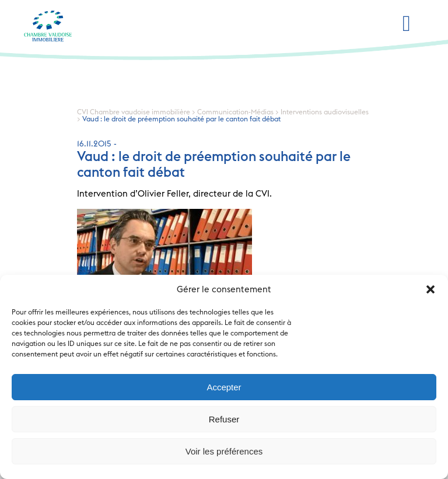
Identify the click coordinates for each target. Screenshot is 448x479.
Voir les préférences (224, 451)
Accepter (224, 387)
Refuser (224, 419)
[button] (430, 289)
